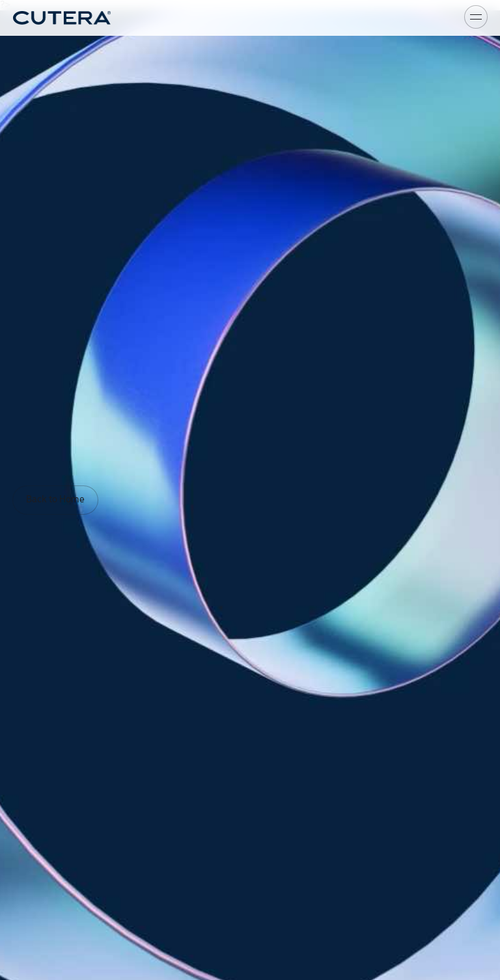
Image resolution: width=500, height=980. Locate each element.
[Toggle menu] (476, 17)
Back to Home (55, 500)
